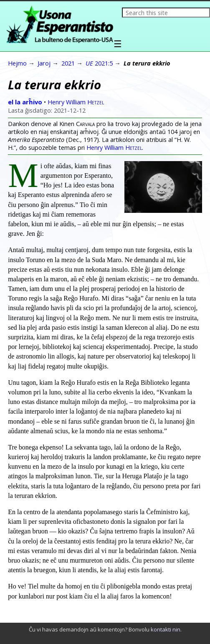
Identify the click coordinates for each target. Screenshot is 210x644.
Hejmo (17, 63)
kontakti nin (166, 629)
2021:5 (99, 63)
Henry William (76, 102)
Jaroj (44, 63)
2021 (68, 63)
